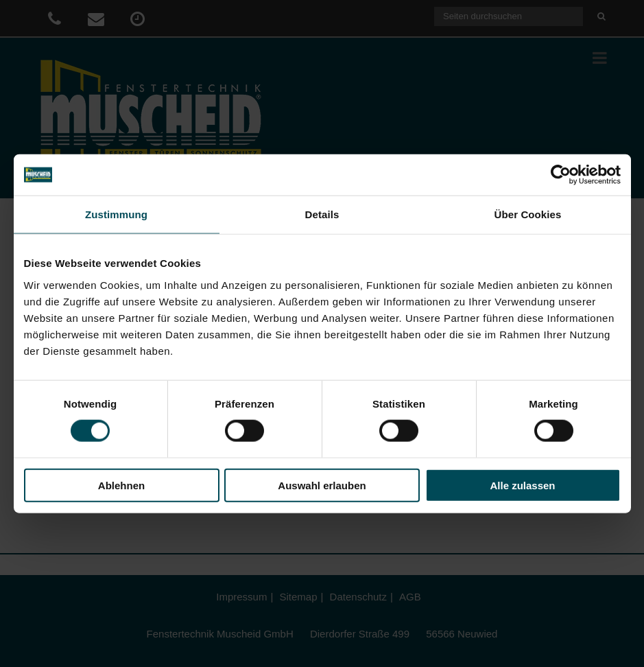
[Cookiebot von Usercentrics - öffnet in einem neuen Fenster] (561, 175)
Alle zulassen (522, 485)
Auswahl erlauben (322, 485)
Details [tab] (322, 214)
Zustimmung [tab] (116, 214)
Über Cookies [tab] (528, 214)
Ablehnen (121, 485)
